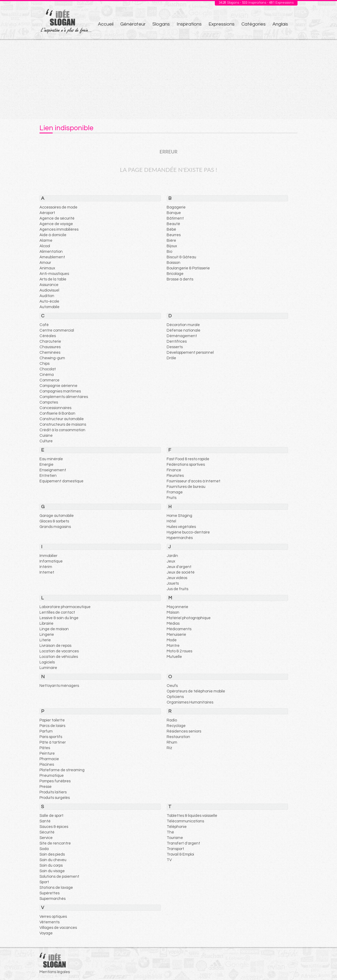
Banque (174, 213)
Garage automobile (57, 516)
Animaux (47, 268)
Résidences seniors (184, 731)
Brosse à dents (180, 279)
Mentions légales (55, 972)
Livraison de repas (55, 646)
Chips (44, 364)
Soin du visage (52, 871)
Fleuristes (175, 476)
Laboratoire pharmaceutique (65, 607)
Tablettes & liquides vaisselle (192, 816)
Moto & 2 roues (179, 651)
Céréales (48, 336)
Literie (45, 640)
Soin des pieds (52, 854)
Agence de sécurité (57, 218)
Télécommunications (185, 821)
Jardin (172, 556)
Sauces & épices (54, 827)
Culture (46, 441)
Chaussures (50, 347)
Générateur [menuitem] (133, 24)
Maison (173, 612)
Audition (47, 296)
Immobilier (48, 556)
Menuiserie (176, 635)
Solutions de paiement (59, 877)
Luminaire (48, 668)
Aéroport (47, 213)
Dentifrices (177, 341)
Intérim (46, 567)
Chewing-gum (52, 358)
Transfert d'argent (183, 843)
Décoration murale (183, 325)
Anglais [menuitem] (280, 24)
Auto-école (49, 301)
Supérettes (49, 893)
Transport (175, 849)
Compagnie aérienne (58, 386)
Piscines (47, 765)
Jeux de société (181, 572)
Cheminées (50, 353)
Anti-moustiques (54, 274)
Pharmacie (49, 759)
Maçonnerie (177, 607)
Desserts (175, 347)
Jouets (173, 583)
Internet (47, 572)
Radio (172, 720)
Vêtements (49, 922)
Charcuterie (50, 341)
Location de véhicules (59, 657)
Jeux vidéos (177, 578)
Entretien (48, 476)
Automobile (49, 307)
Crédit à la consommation (62, 430)
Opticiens (175, 697)
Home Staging (179, 516)
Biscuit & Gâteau (181, 257)
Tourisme (175, 838)
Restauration (178, 737)
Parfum (46, 731)
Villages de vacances (58, 928)
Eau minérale (51, 459)
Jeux (171, 561)
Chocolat (48, 369)
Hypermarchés (180, 538)
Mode (172, 640)
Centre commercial (57, 330)
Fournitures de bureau (186, 487)
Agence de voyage (56, 224)
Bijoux (172, 246)
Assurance (49, 285)
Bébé (171, 229)
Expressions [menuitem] (222, 24)
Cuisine (46, 436)
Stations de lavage (56, 888)
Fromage (175, 492)
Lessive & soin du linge (59, 618)
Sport (44, 882)
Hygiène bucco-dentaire (188, 532)
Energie (46, 465)
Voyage (46, 933)
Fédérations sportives (186, 465)
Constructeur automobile (62, 419)
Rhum (172, 742)
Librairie (46, 624)
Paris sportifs (51, 737)
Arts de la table (53, 279)
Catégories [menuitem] (254, 24)
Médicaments (179, 629)
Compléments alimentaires (64, 397)
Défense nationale (184, 330)
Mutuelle (174, 657)
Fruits (172, 498)
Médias (173, 624)
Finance (174, 470)
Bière (171, 241)
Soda (44, 849)
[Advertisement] (168, 80)
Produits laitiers (53, 792)
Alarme (46, 241)
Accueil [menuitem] (106, 24)
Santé (45, 821)
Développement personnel (190, 353)
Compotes (49, 402)
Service (46, 838)
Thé (170, 832)
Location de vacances (59, 651)
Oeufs (172, 686)
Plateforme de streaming (62, 770)
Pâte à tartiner (53, 742)
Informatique (51, 561)
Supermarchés (53, 899)
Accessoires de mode (58, 207)
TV (169, 860)
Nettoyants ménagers (59, 686)
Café (44, 325)
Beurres (174, 235)
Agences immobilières (59, 229)
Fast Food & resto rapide (188, 459)
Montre (173, 646)
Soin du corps (51, 865)
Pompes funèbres (55, 781)
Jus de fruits (177, 589)
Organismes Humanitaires (190, 702)
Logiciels (47, 662)
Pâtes (45, 748)
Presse (46, 787)
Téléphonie (177, 827)
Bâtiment (175, 218)
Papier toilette (52, 720)
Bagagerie (176, 207)
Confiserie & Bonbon (57, 413)
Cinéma (47, 375)
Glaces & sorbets (54, 521)
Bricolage (175, 274)
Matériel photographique (189, 618)
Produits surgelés (55, 798)
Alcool (45, 246)
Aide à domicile (53, 235)
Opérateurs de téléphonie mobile (196, 691)
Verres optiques (53, 917)
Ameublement (52, 257)
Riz (169, 748)
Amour (45, 263)
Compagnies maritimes (60, 391)
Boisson (174, 263)
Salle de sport (51, 816)
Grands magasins (55, 527)
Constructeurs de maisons (63, 424)
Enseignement (53, 470)
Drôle (171, 358)
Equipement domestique (61, 481)
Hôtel (171, 521)
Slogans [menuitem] (161, 24)
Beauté (173, 224)
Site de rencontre (55, 843)
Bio (169, 252)
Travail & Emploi (180, 854)
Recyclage (176, 726)
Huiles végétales (181, 527)
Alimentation (51, 252)
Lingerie (47, 635)
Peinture (47, 753)
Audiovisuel (49, 290)
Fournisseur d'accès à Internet (194, 481)
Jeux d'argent (179, 567)
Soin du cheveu (53, 860)
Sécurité (47, 832)
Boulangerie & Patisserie (188, 268)
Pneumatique (52, 776)
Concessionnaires (55, 408)
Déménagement (182, 336)
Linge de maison (54, 629)
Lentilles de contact (57, 612)
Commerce (49, 380)
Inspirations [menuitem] (189, 24)
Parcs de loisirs (52, 726)
